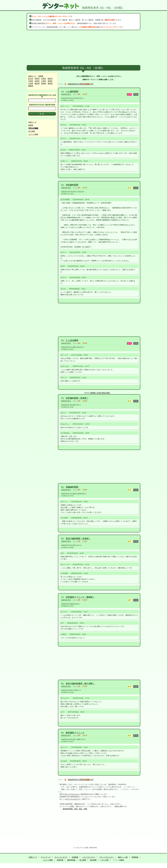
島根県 (41, 76)
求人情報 (32, 131)
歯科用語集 (71, 860)
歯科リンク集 (123, 857)
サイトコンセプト (73, 799)
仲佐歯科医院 (72, 185)
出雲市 (44, 79)
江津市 (44, 81)
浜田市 (37, 79)
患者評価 (60, 860)
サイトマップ (46, 857)
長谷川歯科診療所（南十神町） (80, 684)
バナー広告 (105, 860)
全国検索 (75, 857)
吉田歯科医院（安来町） (77, 398)
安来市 (37, 81)
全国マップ (32, 76)
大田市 (31, 81)
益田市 (50, 79)
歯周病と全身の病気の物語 (100, 393)
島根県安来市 (66, 94)
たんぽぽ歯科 (72, 340)
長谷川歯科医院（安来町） (78, 539)
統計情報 (93, 860)
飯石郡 (37, 83)
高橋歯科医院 (72, 487)
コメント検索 (33, 134)
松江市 (31, 79)
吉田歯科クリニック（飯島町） (80, 597)
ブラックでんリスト (72, 794)
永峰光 (122, 860)
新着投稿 (135, 857)
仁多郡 (31, 83)
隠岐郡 (31, 86)
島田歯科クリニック (75, 733)
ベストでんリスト (89, 857)
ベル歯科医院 (72, 92)
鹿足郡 (50, 83)
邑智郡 (44, 83)
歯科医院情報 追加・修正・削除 (75, 809)
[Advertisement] (83, 48)
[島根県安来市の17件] (81, 84)
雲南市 (50, 81)
